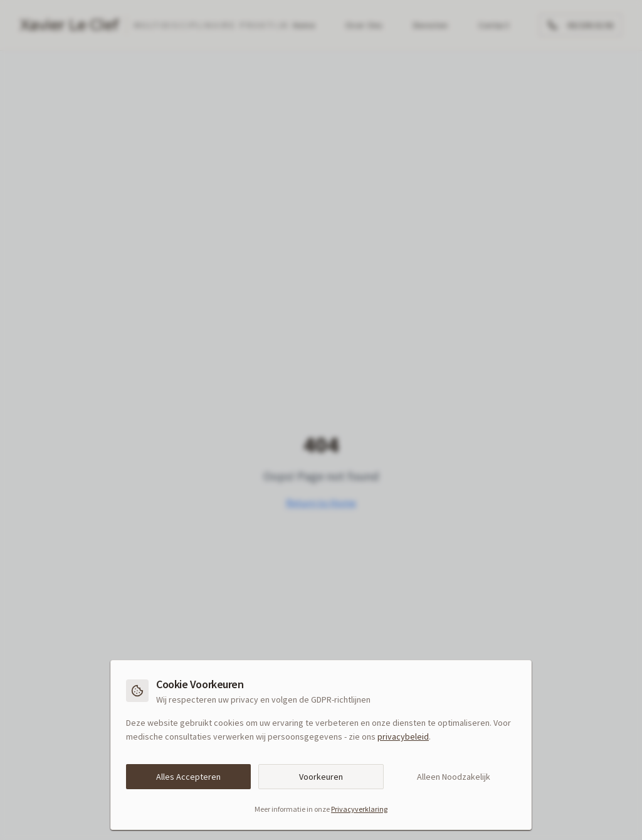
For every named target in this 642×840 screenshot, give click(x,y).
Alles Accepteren (188, 777)
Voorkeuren (321, 777)
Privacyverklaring (359, 809)
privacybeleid (403, 736)
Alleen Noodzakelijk (454, 777)
